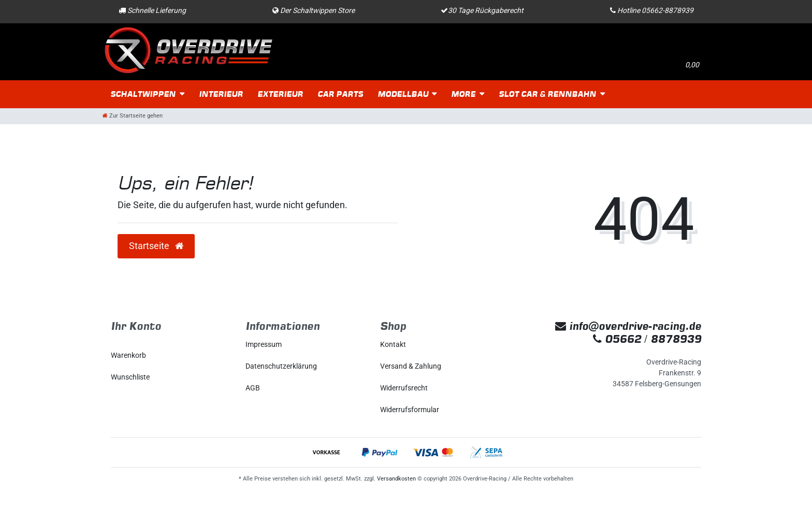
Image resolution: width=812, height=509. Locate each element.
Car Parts (340, 94)
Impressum (264, 344)
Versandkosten (396, 479)
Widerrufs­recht (404, 388)
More (463, 94)
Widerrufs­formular (410, 410)
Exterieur (280, 94)
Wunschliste (130, 377)
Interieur (221, 94)
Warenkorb (128, 355)
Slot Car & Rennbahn (547, 94)
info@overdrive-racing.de (628, 326)
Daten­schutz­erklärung (281, 366)
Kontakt (393, 344)
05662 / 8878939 (647, 339)
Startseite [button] (156, 246)
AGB (253, 388)
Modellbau (403, 94)
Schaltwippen (143, 94)
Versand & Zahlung (411, 366)
